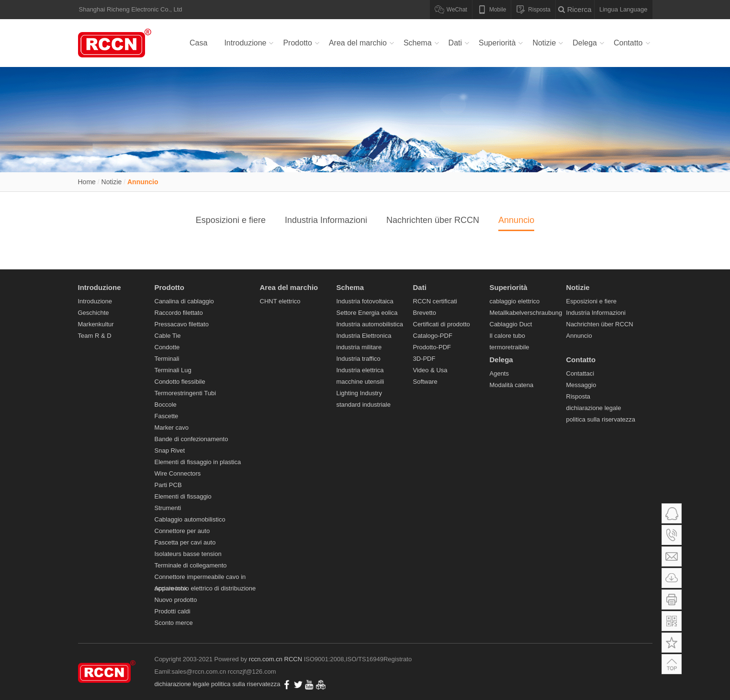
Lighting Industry (359, 393)
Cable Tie (168, 336)
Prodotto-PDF (432, 347)
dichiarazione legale (594, 408)
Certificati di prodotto (442, 324)
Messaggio (581, 385)
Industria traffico (359, 359)
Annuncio (143, 182)
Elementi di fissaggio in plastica (198, 462)
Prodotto (297, 43)
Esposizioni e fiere (231, 220)
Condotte (167, 347)
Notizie (544, 43)
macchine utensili (360, 382)
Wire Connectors (178, 473)
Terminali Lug (173, 370)
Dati (455, 43)
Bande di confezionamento (191, 439)
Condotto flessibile (180, 382)
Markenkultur (96, 324)
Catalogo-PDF (433, 336)
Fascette (167, 416)
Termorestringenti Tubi (185, 393)
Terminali (167, 359)
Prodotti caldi (173, 611)
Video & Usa (430, 370)
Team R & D (95, 336)
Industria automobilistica (370, 324)
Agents (499, 373)
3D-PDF (424, 359)
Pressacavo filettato (182, 324)
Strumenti (168, 508)
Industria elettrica (360, 370)
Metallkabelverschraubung (526, 313)
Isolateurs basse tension (188, 554)
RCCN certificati (435, 301)
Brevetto (425, 313)
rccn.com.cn (266, 659)
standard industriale (364, 405)
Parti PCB (168, 485)
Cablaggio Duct (511, 324)
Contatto (628, 43)
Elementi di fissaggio (183, 496)
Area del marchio (358, 43)
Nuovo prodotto (176, 600)
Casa (198, 43)
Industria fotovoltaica (365, 301)
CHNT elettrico (280, 301)
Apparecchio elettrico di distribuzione (205, 588)
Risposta (578, 396)
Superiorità (497, 43)
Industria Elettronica (364, 336)
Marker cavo (172, 428)
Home (87, 182)
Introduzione (245, 43)
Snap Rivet (170, 450)
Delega (585, 43)
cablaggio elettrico (515, 301)
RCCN (293, 659)
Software (425, 382)
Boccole (166, 405)
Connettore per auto (182, 531)
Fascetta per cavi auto (185, 542)
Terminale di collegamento (191, 565)
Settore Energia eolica (367, 313)
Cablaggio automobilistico (190, 519)
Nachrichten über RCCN (433, 220)
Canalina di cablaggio (184, 301)
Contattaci (580, 373)
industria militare (359, 347)
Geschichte (94, 313)
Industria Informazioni (326, 220)
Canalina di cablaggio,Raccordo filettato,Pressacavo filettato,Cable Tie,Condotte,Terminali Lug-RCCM (116, 43)
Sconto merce (174, 623)
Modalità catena (512, 385)
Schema (418, 43)
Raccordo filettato (179, 313)
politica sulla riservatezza (601, 419)
